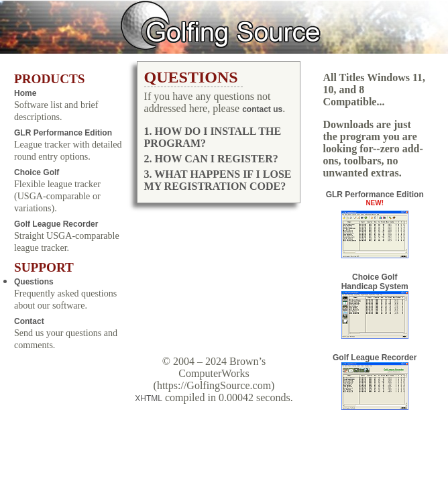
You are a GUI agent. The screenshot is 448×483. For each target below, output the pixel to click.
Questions (34, 282)
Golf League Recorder (56, 224)
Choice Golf (37, 172)
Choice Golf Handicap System (375, 306)
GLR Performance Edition (63, 133)
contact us (262, 109)
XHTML (149, 398)
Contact (29, 321)
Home (25, 93)
